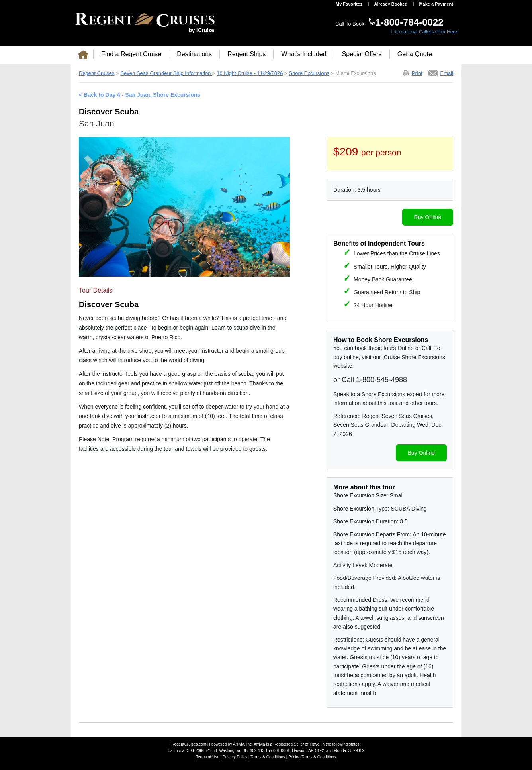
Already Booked (391, 4)
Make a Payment (436, 4)
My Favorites (349, 4)
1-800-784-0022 (410, 22)
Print (417, 73)
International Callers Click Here (424, 32)
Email (447, 73)
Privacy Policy (235, 757)
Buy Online (428, 217)
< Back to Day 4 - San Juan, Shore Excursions (140, 95)
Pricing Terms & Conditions (312, 757)
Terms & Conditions (268, 757)
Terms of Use (208, 757)
